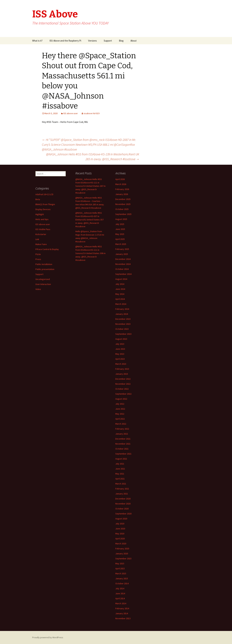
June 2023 (120, 349)
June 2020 (120, 529)
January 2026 (122, 194)
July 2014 (120, 588)
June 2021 (120, 469)
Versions (92, 41)
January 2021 (122, 494)
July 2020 (120, 524)
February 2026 (122, 189)
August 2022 (121, 399)
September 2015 (123, 559)
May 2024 (120, 294)
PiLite (38, 254)
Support (108, 41)
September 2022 (123, 394)
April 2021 (120, 479)
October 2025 (122, 209)
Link (37, 239)
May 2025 (120, 234)
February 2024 (122, 309)
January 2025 (122, 254)
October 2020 (122, 509)
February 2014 (122, 608)
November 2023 (123, 324)
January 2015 (122, 578)
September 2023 (123, 334)
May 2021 (120, 474)
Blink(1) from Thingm (45, 204)
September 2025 (123, 214)
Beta (38, 199)
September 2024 (123, 274)
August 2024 (121, 279)
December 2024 (123, 259)
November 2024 (123, 264)
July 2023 (120, 344)
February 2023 (122, 369)
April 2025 (120, 239)
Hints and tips (42, 219)
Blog (121, 41)
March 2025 (121, 244)
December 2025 (123, 199)
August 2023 (121, 339)
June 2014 (120, 593)
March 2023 (121, 364)
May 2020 (120, 534)
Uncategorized (43, 279)
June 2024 (120, 289)
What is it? (37, 41)
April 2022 (120, 419)
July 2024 (120, 284)
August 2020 (121, 519)
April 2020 (120, 539)
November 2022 (123, 384)
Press (38, 259)
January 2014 (122, 613)
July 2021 (120, 464)
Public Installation (44, 264)
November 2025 (123, 204)
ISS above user (71, 113)
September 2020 (123, 514)
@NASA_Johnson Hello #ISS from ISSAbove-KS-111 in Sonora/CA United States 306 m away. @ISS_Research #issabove (90, 253)
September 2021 (123, 454)
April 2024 (120, 299)
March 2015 (121, 573)
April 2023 (120, 359)
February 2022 (122, 429)
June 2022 (120, 409)
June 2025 (120, 229)
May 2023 (120, 354)
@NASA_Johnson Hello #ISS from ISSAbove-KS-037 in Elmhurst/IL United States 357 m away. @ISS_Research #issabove (89, 220)
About (134, 41)
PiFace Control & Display (47, 249)
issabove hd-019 (92, 113)
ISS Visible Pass (43, 229)
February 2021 (122, 489)
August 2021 (121, 459)
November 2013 (123, 618)
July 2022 (120, 404)
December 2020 (123, 499)
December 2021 (123, 439)
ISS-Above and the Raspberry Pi (65, 41)
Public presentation (45, 269)
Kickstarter (41, 234)
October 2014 (122, 583)
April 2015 (120, 568)
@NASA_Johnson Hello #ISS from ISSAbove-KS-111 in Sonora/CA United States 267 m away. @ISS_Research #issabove (90, 186)
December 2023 (123, 319)
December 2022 (123, 379)
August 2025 (121, 219)
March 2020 (121, 544)
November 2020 (123, 504)
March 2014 (121, 603)
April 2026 (120, 179)
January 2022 (122, 434)
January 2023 (122, 374)
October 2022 (122, 389)
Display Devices (43, 209)
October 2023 (122, 329)
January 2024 (122, 314)
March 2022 (121, 424)
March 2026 (121, 184)
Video (38, 289)
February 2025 (122, 249)
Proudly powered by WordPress (48, 637)
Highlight (40, 214)
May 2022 (120, 414)
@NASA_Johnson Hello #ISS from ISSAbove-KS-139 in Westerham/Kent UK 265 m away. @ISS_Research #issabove (93, 157)
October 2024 (122, 269)
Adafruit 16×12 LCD (44, 194)
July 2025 (120, 224)
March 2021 (121, 484)
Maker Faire (41, 244)
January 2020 (122, 554)
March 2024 (121, 304)
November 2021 (123, 444)
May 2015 (120, 563)
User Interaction (43, 284)
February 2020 (122, 549)
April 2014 (120, 598)
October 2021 (122, 449)
